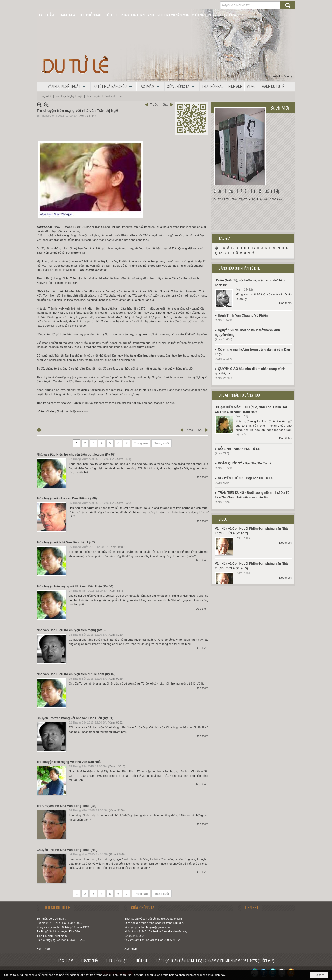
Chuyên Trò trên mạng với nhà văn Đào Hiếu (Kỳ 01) (75, 718)
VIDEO (223, 519)
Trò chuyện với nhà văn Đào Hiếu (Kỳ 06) (67, 498)
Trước (154, 104)
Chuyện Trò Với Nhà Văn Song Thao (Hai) (67, 850)
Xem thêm (131, 949)
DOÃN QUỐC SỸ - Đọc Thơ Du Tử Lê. (245, 463)
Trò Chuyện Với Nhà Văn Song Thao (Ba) (67, 806)
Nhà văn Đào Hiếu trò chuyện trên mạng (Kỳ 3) (71, 630)
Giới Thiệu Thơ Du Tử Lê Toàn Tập (247, 191)
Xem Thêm (44, 949)
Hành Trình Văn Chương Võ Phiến (243, 315)
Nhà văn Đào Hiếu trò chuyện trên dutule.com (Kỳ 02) (76, 674)
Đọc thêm (202, 477)
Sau (165, 104)
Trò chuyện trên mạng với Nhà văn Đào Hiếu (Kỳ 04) (75, 586)
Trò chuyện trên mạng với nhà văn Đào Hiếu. (70, 762)
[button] (68, 86)
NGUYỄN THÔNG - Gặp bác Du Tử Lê (245, 478)
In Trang (39, 430)
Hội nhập (288, 76)
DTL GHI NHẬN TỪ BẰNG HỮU (239, 395)
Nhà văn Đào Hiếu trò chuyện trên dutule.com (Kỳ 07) (76, 455)
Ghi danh (271, 76)
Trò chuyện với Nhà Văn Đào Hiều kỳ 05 (66, 542)
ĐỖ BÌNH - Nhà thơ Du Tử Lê (239, 449)
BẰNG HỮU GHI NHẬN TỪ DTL (239, 268)
